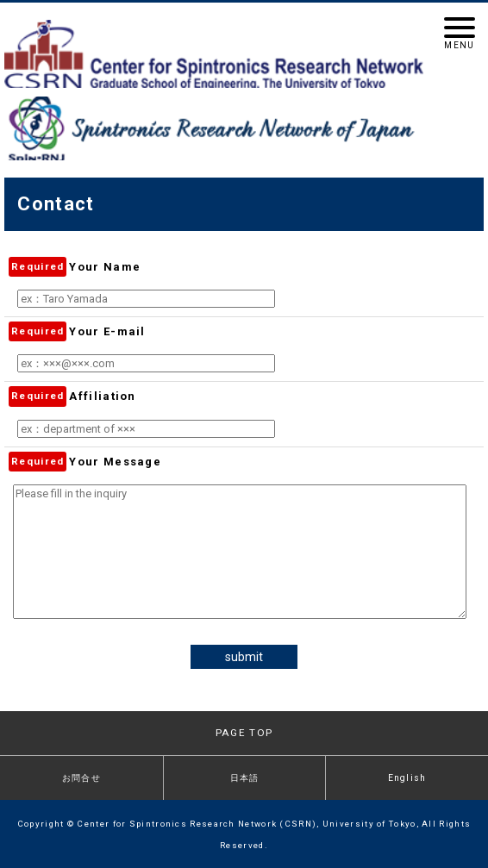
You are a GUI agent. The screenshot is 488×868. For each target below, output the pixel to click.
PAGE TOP (244, 733)
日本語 (245, 778)
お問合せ (81, 778)
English (407, 778)
